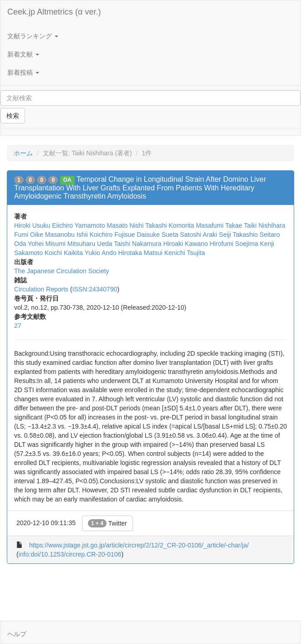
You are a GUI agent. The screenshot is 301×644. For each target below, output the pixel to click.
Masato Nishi (125, 225)
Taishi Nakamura (138, 244)
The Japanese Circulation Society (62, 271)
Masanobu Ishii (66, 235)
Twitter (107, 523)
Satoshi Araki (199, 235)
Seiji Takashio (238, 235)
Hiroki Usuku (32, 225)
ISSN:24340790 (95, 289)
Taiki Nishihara (265, 225)
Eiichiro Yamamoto (78, 225)
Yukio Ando (101, 253)
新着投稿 (23, 72)
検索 (13, 116)
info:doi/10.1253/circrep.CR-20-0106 (70, 554)
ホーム (23, 153)
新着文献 (23, 54)
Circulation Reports (41, 289)
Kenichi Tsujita (185, 253)
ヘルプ (17, 634)
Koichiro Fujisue (112, 235)
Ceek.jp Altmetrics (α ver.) (54, 12)
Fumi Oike (29, 235)
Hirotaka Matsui (140, 253)
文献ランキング (33, 36)
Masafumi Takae (219, 225)
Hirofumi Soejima (234, 244)
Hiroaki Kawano (185, 244)
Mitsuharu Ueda (90, 244)
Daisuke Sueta (157, 235)
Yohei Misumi (47, 244)
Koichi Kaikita (64, 253)
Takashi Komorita (170, 225)
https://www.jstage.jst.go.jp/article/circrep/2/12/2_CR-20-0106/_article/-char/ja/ (139, 545)
